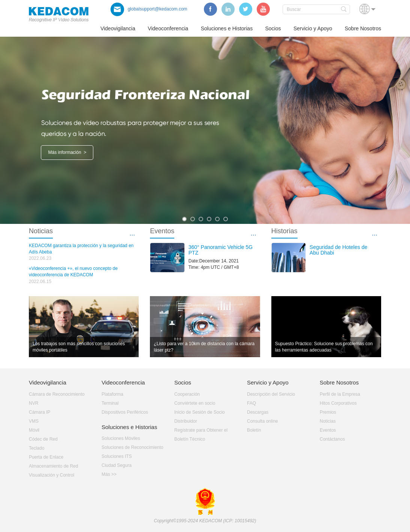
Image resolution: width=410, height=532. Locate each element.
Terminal (110, 403)
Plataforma (112, 394)
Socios (273, 28)
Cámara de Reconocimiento (57, 394)
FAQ (251, 403)
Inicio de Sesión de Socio (200, 412)
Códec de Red (43, 439)
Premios (328, 412)
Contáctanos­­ (332, 439)
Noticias (328, 421)
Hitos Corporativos (338, 403)
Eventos (328, 430)
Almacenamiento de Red (53, 466)
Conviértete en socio (195, 403)
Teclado (37, 448)
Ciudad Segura (117, 465)
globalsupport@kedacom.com (149, 9)
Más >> (109, 474)
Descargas (258, 412)
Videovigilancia (118, 28)
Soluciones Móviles (121, 438)
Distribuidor (186, 421)
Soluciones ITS (117, 456)
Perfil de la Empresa (340, 394)
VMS (34, 421)
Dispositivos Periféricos (125, 412)
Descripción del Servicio (271, 394)
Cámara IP (40, 412)
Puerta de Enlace (46, 457)
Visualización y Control (52, 475)
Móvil (34, 430)
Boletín (254, 430)
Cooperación (187, 394)
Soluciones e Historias (227, 28)
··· (132, 235)
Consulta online (263, 421)
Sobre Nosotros (363, 28)
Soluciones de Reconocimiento (132, 447)
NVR (34, 403)
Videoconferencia (168, 28)
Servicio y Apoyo (313, 28)
